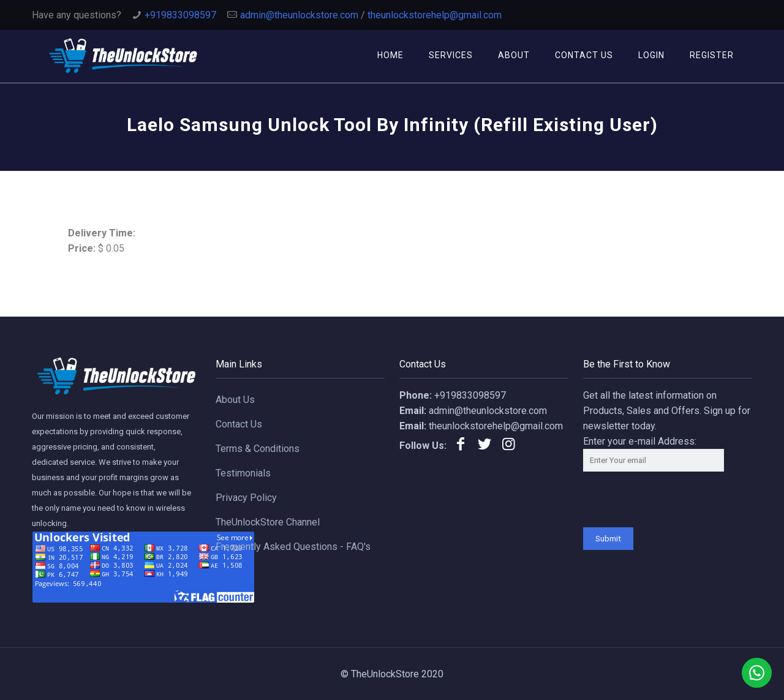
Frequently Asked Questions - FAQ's (293, 547)
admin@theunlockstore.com (299, 15)
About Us (235, 400)
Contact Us (239, 424)
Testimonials (243, 473)
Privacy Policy (246, 498)
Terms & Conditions (258, 449)
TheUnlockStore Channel (268, 522)
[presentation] (676, 503)
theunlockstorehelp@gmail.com (435, 15)
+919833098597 (180, 15)
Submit (608, 539)
